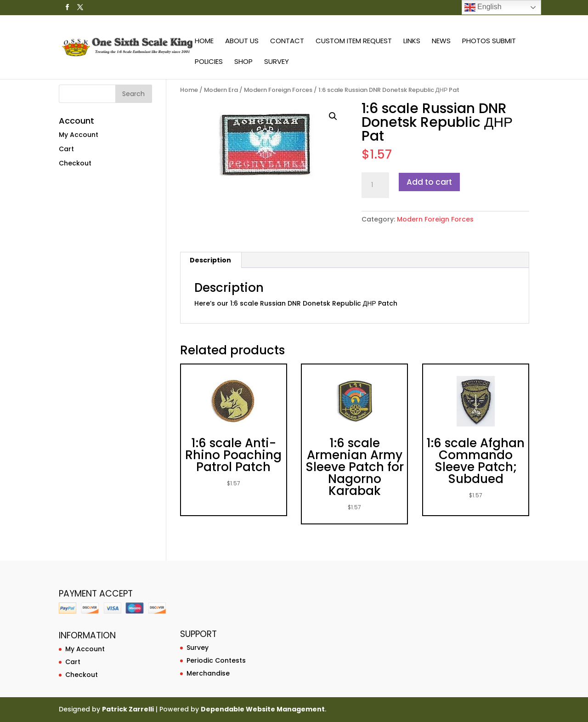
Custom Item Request (354, 42)
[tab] (211, 260)
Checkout (75, 163)
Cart (66, 149)
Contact (287, 42)
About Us (242, 42)
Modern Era (221, 90)
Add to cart (429, 182)
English (483, 7)
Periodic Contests (216, 660)
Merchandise (208, 673)
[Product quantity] (375, 185)
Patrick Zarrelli (128, 709)
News (441, 42)
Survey (277, 62)
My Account (79, 135)
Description (210, 260)
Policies (209, 62)
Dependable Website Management (263, 709)
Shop (243, 62)
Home (204, 42)
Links (412, 42)
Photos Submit (489, 42)
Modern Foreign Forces (278, 90)
